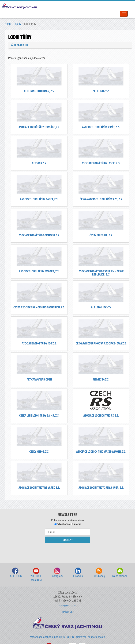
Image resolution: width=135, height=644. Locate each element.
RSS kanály (99, 573)
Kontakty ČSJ (68, 612)
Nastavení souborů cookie (91, 637)
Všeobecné (62, 524)
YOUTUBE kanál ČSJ (36, 575)
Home (8, 24)
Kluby (18, 24)
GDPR (70, 637)
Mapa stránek (120, 573)
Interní (76, 524)
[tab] (70, 45)
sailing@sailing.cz (68, 606)
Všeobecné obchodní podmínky (48, 637)
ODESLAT (68, 540)
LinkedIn (78, 573)
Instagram (57, 573)
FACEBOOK (15, 573)
